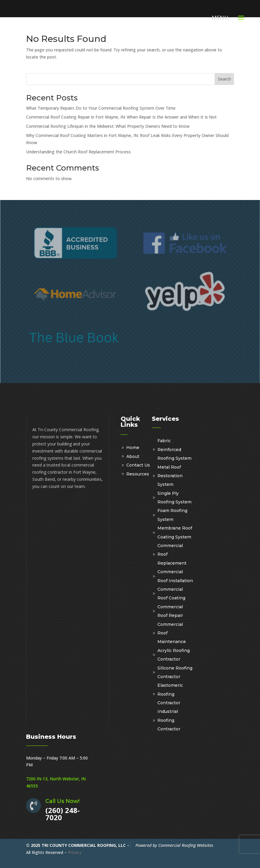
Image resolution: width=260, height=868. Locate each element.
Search (224, 79)
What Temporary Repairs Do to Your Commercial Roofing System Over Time (101, 108)
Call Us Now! (62, 801)
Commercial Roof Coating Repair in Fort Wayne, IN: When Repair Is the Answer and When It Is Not (121, 117)
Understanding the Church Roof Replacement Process (78, 152)
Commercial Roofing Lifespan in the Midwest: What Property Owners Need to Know (108, 126)
